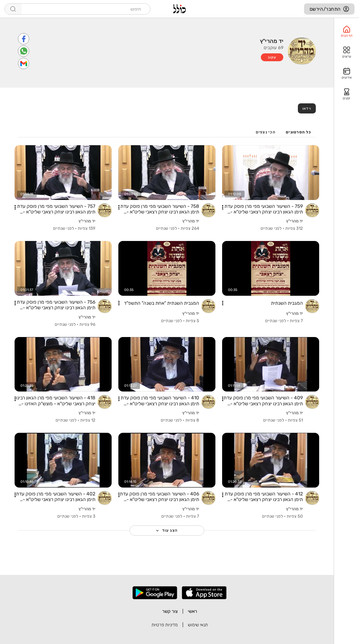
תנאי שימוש (198, 625)
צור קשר (170, 611)
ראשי (193, 611)
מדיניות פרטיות (165, 625)
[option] (347, 32)
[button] (223, 207)
